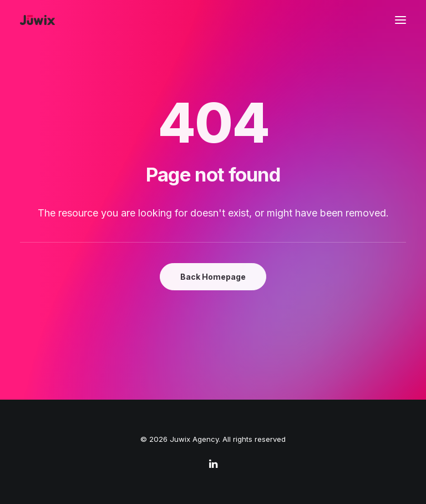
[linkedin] (213, 465)
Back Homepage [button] (213, 277)
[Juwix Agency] (37, 20)
